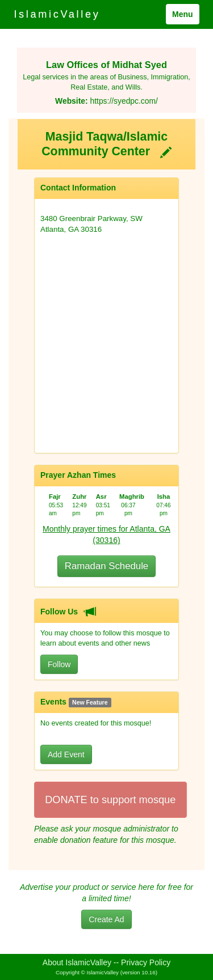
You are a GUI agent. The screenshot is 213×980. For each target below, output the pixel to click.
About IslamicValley (77, 962)
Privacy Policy (146, 962)
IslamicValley (57, 14)
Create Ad (106, 919)
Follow (59, 664)
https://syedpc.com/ (124, 101)
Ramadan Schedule (106, 566)
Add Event (66, 754)
